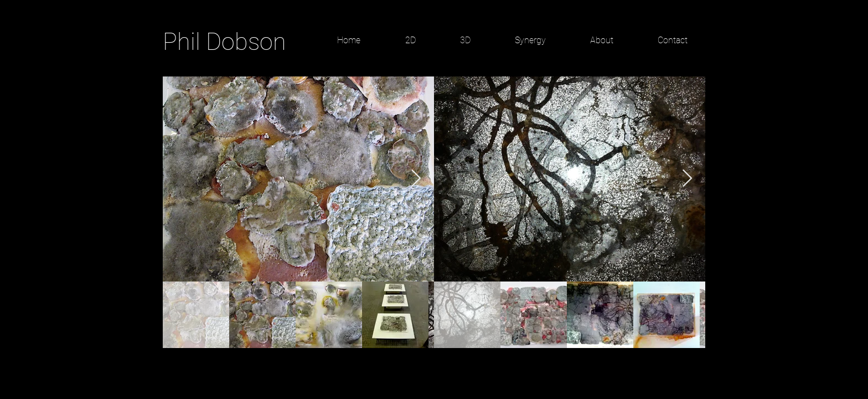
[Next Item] (416, 179)
